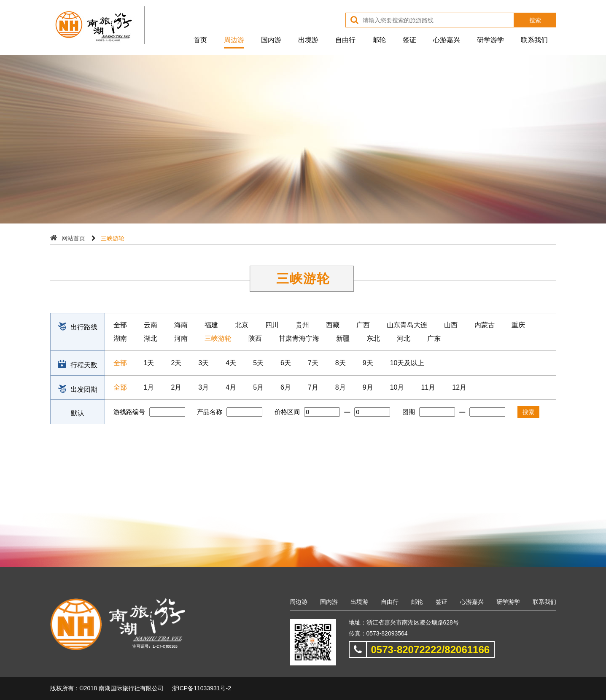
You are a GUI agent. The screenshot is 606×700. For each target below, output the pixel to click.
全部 (120, 325)
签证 (409, 40)
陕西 (255, 338)
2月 (176, 387)
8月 (341, 387)
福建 (211, 325)
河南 (181, 338)
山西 (451, 325)
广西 (363, 325)
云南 (151, 325)
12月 (459, 387)
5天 (258, 363)
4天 (231, 363)
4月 (231, 387)
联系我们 (534, 40)
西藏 (333, 325)
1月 (149, 387)
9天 (368, 363)
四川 (272, 325)
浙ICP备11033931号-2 (202, 688)
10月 (397, 387)
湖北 (151, 338)
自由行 (345, 40)
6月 (286, 387)
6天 (286, 363)
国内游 (271, 40)
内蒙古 (485, 325)
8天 (341, 363)
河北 (404, 338)
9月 (368, 387)
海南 (181, 325)
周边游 (234, 40)
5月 (258, 387)
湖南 (120, 338)
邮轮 (379, 40)
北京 (242, 325)
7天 (313, 363)
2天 (176, 363)
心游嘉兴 (447, 40)
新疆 (343, 338)
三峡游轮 (218, 338)
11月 (428, 387)
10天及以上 (407, 363)
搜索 (535, 20)
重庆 (518, 325)
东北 (373, 338)
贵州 (302, 325)
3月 (203, 387)
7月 (313, 387)
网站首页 (73, 238)
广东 (434, 338)
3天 (203, 363)
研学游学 (490, 40)
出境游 (308, 40)
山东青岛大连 (407, 325)
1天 (149, 363)
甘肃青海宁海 (299, 338)
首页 (200, 40)
